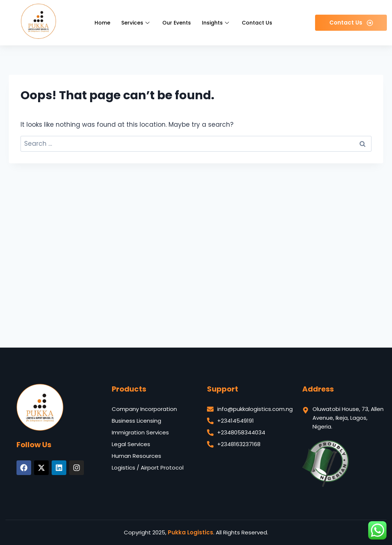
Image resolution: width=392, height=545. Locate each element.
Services (136, 23)
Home (102, 23)
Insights (216, 23)
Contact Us (257, 23)
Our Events (177, 23)
